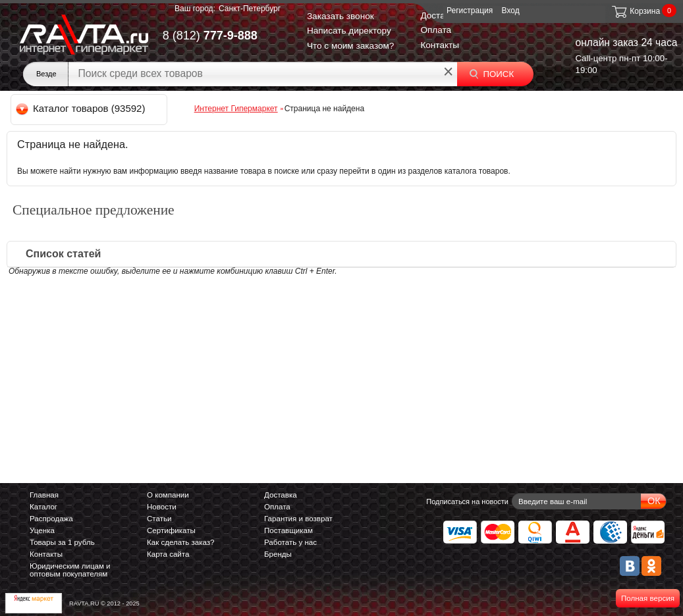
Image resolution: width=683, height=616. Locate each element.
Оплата (436, 30)
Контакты (440, 45)
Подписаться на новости (467, 501)
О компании (168, 495)
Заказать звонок (341, 16)
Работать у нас (290, 542)
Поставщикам (288, 530)
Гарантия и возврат (298, 519)
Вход (511, 11)
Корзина (635, 11)
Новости (162, 507)
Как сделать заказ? (181, 542)
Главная (44, 495)
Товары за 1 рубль (62, 542)
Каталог (43, 507)
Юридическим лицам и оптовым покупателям (70, 570)
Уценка (42, 530)
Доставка (439, 15)
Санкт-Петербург (250, 9)
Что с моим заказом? (351, 46)
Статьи (159, 519)
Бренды (278, 554)
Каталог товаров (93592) (81, 108)
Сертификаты (171, 530)
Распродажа (51, 519)
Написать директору (349, 31)
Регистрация (470, 11)
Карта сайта (168, 554)
